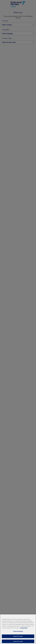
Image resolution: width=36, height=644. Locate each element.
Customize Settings (18, 638)
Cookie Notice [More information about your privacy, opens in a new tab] (24, 634)
